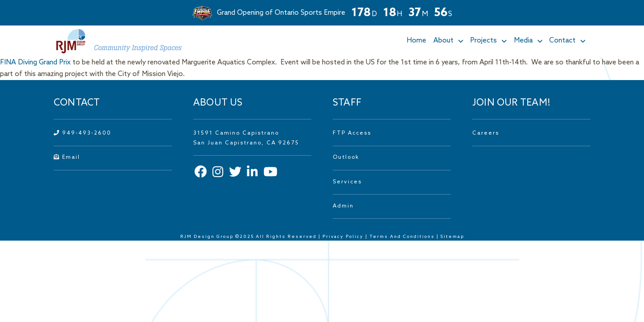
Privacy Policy (343, 237)
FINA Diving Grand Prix (35, 63)
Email (67, 157)
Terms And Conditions (403, 237)
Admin (343, 206)
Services (347, 182)
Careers (486, 133)
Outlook (346, 157)
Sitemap (452, 237)
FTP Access (352, 133)
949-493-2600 (83, 133)
